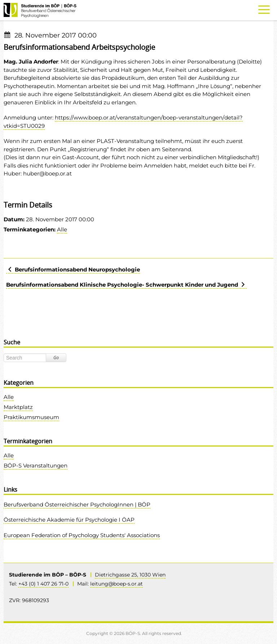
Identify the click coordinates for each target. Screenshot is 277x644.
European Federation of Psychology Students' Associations (82, 535)
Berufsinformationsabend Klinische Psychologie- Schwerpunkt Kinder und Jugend (126, 285)
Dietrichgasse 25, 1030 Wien (130, 575)
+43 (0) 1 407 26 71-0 (43, 584)
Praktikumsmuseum (31, 417)
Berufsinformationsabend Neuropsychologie (73, 269)
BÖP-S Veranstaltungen (36, 465)
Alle (62, 229)
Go (56, 358)
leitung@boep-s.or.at (116, 584)
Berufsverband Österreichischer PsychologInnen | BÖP (77, 504)
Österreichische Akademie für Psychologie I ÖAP (69, 520)
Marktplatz (18, 407)
